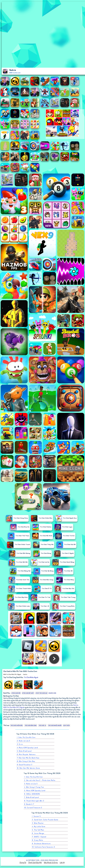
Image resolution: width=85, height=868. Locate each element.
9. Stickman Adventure (41, 844)
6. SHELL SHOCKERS (32, 794)
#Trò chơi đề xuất (28, 693)
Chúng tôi (23, 862)
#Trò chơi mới (16, 693)
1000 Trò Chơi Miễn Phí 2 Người (12, 674)
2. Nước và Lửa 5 (24, 741)
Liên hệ (62, 862)
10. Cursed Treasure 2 (33, 808)
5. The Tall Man (38, 830)
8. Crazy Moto (38, 840)
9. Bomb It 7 (29, 804)
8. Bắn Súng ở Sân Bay (26, 761)
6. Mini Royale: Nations (26, 754)
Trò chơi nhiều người (31, 677)
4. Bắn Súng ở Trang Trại (34, 787)
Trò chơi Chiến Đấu (17, 725)
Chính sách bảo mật (35, 862)
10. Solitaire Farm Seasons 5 (43, 847)
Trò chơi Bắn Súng (31, 725)
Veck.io (25, 674)
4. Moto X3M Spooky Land (27, 748)
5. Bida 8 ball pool (24, 751)
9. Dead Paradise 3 (25, 765)
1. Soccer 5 (36, 816)
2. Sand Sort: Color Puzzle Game (45, 820)
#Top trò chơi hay (42, 693)
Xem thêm (66, 725)
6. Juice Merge (38, 833)
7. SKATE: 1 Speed (39, 837)
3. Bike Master (38, 823)
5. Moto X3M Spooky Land (35, 790)
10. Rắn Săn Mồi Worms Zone (28, 768)
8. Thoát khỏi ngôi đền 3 (34, 801)
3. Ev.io (20, 744)
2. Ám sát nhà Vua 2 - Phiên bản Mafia (40, 780)
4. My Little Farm (39, 826)
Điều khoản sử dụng (51, 862)
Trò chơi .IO (42, 725)
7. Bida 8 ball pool (32, 797)
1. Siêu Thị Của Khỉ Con (26, 737)
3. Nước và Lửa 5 (31, 784)
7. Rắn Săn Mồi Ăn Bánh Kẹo (28, 758)
